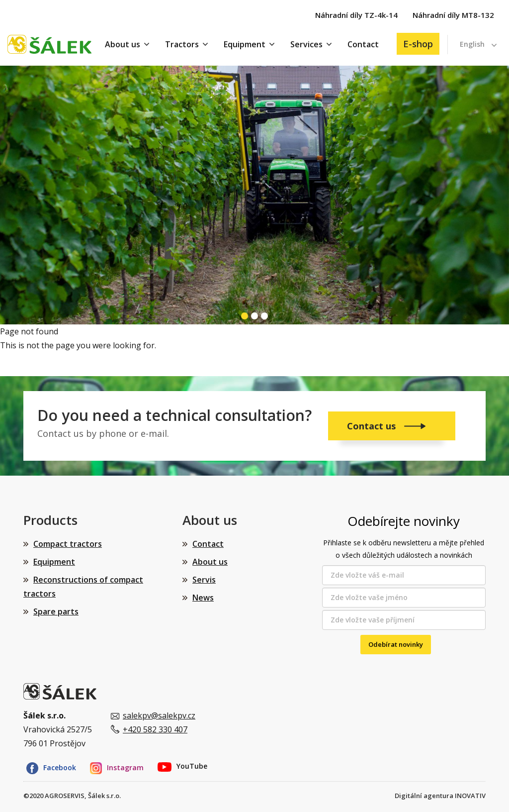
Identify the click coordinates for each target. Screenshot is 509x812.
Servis (204, 580)
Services (306, 44)
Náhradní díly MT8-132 (453, 15)
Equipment (245, 44)
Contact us (373, 426)
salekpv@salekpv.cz (159, 715)
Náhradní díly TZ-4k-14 (356, 15)
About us (123, 44)
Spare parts (56, 611)
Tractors (182, 44)
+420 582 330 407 (155, 729)
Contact (363, 44)
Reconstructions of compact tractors (83, 587)
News (203, 598)
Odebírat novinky (396, 644)
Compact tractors (68, 544)
